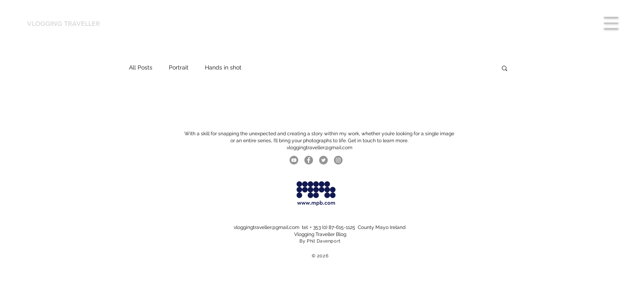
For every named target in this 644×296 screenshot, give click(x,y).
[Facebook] (309, 160)
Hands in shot (223, 67)
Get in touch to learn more (378, 141)
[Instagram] (338, 160)
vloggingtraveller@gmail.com (267, 227)
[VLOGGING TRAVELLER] (68, 24)
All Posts (141, 67)
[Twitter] (323, 160)
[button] (611, 23)
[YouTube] (294, 160)
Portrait (179, 67)
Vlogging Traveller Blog (320, 234)
